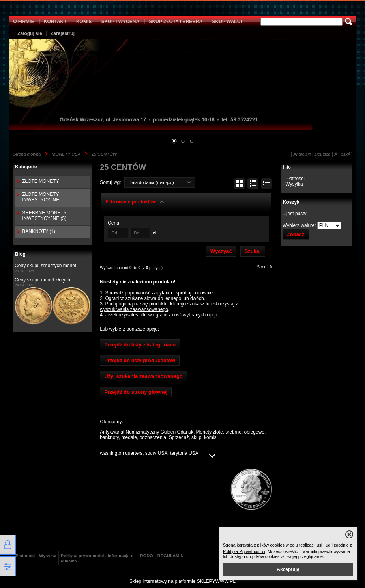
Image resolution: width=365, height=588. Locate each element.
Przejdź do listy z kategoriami (140, 345)
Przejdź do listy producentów (140, 360)
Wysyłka (48, 556)
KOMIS (84, 22)
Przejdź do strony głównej (136, 392)
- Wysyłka (293, 184)
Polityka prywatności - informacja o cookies (97, 558)
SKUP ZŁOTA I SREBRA (176, 22)
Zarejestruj (63, 33)
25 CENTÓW (104, 154)
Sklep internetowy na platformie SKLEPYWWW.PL (182, 581)
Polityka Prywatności (244, 551)
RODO (147, 556)
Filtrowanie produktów (131, 202)
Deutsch (322, 154)
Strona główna (27, 154)
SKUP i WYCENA (120, 22)
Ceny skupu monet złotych (42, 280)
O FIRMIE (23, 22)
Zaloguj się (30, 33)
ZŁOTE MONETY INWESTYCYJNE (41, 197)
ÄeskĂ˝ (343, 154)
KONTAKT (55, 22)
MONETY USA (66, 154)
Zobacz (296, 234)
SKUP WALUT (228, 22)
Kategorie (26, 167)
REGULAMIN (171, 556)
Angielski (302, 154)
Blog (20, 254)
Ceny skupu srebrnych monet (45, 266)
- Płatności (294, 179)
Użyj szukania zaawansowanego (143, 376)
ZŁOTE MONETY (40, 181)
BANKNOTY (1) (39, 231)
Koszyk (291, 202)
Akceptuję (288, 569)
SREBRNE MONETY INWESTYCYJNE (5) (44, 216)
